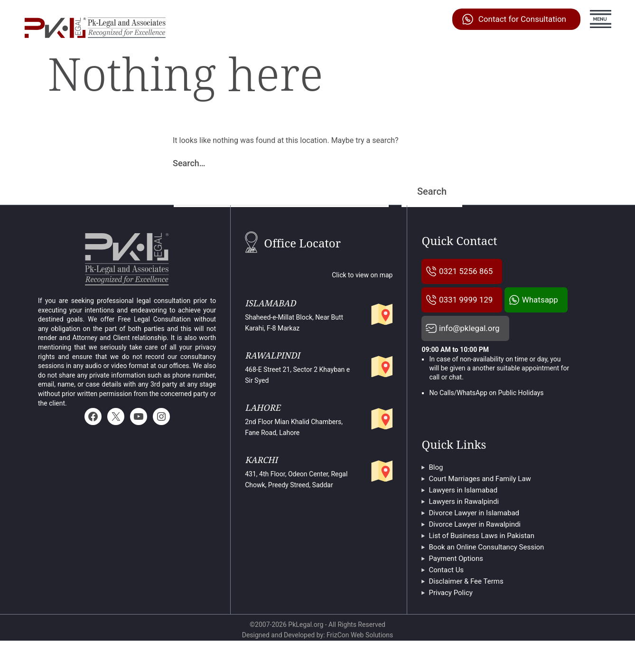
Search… (189, 163)
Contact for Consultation (522, 19)
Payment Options (456, 590)
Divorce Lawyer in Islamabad (474, 545)
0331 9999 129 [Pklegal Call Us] (469, 301)
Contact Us (446, 602)
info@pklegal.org (472, 359)
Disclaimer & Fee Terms (466, 613)
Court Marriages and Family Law (480, 511)
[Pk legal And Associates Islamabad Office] (380, 312)
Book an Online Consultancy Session (486, 579)
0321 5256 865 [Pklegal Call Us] (469, 271)
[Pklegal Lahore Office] (380, 417)
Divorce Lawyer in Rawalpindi (475, 556)
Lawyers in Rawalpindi (464, 533)
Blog (436, 499)
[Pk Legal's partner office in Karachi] (380, 469)
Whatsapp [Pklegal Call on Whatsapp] (460, 330)
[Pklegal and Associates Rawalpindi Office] (380, 365)
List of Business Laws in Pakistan (481, 568)
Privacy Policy (450, 625)
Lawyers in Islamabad (463, 522)
